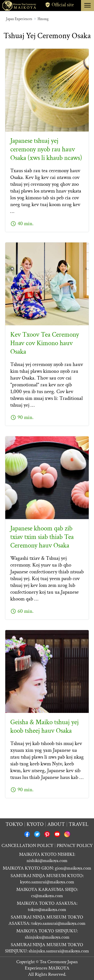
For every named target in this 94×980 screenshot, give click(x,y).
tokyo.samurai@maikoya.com (58, 923)
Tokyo (14, 824)
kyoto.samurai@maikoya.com (47, 882)
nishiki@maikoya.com (47, 861)
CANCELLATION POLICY (27, 846)
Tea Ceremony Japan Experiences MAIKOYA (51, 965)
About (56, 824)
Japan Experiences (19, 19)
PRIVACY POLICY (75, 846)
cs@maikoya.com (47, 896)
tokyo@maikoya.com (47, 910)
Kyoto (35, 824)
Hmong (43, 19)
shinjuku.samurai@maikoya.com (59, 951)
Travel (79, 824)
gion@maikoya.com (73, 868)
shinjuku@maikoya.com (47, 937)
